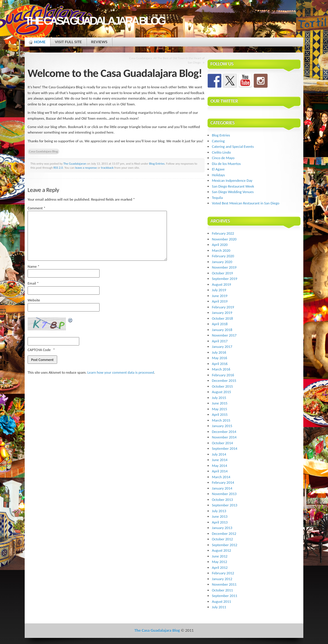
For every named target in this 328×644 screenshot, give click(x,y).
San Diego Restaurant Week (233, 186)
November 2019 (224, 267)
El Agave (218, 169)
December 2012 (224, 534)
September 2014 (225, 448)
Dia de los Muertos (226, 164)
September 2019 (225, 279)
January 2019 (222, 313)
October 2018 (222, 318)
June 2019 (220, 296)
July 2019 (219, 290)
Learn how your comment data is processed (121, 372)
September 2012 (225, 545)
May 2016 (219, 358)
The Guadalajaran (75, 163)
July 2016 (219, 352)
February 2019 (223, 307)
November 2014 (224, 437)
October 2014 (222, 443)
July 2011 (219, 607)
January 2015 (222, 426)
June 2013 (220, 516)
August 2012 (221, 550)
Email (33, 283)
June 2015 (220, 403)
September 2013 (225, 505)
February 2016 (223, 375)
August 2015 (221, 392)
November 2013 (224, 494)
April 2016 (220, 364)
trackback (107, 168)
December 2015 (224, 381)
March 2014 (221, 477)
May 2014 (219, 466)
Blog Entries (157, 163)
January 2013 (222, 528)
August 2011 (221, 601)
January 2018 (222, 330)
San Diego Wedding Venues (233, 192)
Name (34, 266)
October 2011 (222, 590)
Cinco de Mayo (223, 158)
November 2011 (224, 584)
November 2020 (224, 239)
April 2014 (220, 471)
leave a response (86, 168)
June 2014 (220, 460)
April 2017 (220, 341)
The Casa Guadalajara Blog (95, 21)
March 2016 (221, 369)
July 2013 (219, 511)
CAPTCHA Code (39, 350)
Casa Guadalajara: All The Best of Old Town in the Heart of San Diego (167, 60)
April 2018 (220, 324)
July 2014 (219, 454)
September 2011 (225, 596)
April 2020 (220, 245)
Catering (218, 141)
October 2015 (222, 386)
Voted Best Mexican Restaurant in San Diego (246, 203)
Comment (37, 208)
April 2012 (220, 567)
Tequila (217, 198)
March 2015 (221, 420)
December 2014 (224, 432)
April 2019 (220, 301)
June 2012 (220, 556)
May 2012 (219, 562)
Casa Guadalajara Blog (43, 151)
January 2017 (222, 347)
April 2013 (220, 522)
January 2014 (222, 488)
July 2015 (219, 398)
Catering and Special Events (233, 146)
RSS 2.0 (58, 168)
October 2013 (222, 500)
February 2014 (223, 482)
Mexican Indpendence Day (232, 180)
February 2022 (223, 233)
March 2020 (221, 250)
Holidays (218, 175)
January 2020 (222, 262)
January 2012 (222, 579)
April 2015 (220, 414)
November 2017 (224, 335)
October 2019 (222, 273)
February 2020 (223, 256)
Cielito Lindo (221, 152)
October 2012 (222, 539)
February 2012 (223, 573)
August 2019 (221, 284)
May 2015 (219, 409)
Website (34, 300)
